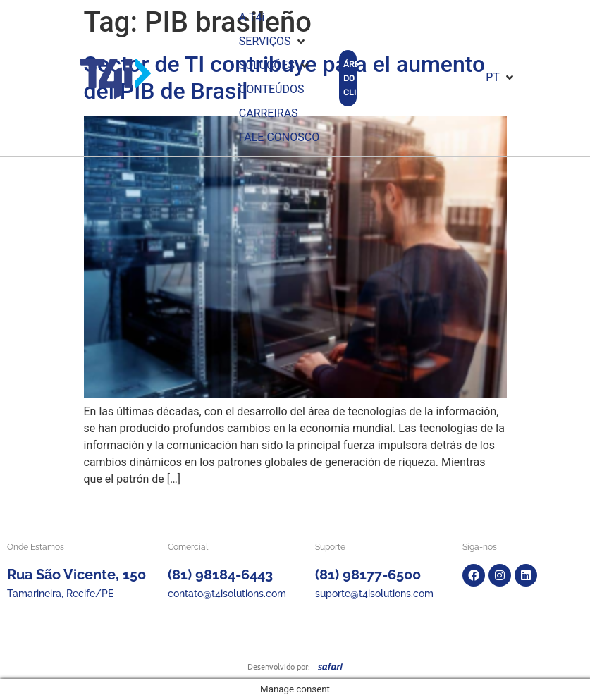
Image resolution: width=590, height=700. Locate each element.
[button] (273, 42)
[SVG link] (330, 666)
